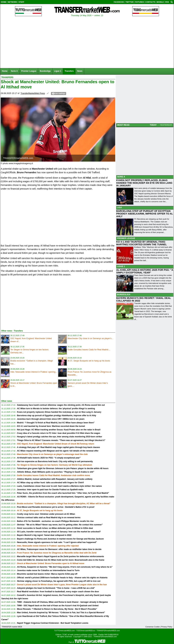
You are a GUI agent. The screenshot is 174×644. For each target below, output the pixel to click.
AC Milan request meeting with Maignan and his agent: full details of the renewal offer (58, 451)
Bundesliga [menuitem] (45, 71)
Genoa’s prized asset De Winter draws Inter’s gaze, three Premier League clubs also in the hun (62, 585)
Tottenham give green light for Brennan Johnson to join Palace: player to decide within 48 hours (63, 468)
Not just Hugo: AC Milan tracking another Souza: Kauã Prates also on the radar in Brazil (59, 430)
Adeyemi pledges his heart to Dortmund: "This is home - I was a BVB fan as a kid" (56, 588)
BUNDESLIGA (124, 295)
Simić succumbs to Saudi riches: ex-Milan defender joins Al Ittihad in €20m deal (55, 528)
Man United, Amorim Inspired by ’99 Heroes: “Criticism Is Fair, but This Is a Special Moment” (61, 613)
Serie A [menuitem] (14, 71)
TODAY (153, 125)
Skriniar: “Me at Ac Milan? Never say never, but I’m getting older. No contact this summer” (60, 525)
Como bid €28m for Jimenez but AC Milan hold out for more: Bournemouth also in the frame (61, 560)
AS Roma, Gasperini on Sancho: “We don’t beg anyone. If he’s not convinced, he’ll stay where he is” (65, 567)
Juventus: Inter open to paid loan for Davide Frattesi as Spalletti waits (50, 490)
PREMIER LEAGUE (126, 238)
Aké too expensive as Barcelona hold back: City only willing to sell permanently (55, 461)
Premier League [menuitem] (29, 71)
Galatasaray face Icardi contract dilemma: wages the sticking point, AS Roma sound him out (61, 405)
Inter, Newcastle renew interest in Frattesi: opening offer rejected (48, 546)
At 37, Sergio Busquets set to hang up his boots (89, 361)
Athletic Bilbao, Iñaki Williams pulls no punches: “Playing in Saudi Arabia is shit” (56, 472)
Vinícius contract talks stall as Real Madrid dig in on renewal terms (49, 518)
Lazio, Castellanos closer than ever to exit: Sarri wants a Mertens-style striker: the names (59, 486)
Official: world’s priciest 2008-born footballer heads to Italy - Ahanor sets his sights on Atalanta (62, 578)
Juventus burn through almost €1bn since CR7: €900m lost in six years (51, 419)
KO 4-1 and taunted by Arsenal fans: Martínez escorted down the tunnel (51, 426)
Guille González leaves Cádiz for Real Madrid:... (89, 350)
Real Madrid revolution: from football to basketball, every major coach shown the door (58, 592)
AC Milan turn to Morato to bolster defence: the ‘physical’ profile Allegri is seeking (56, 409)
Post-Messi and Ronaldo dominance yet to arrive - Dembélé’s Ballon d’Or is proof (56, 507)
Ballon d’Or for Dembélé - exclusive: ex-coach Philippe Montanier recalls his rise (55, 521)
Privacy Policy (167, 627)
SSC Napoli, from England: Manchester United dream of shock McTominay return (56, 444)
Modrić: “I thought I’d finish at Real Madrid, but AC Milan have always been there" (56, 423)
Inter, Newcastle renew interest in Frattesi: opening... (34, 372)
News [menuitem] (80, 71)
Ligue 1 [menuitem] (58, 71)
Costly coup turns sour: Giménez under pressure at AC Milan (46, 514)
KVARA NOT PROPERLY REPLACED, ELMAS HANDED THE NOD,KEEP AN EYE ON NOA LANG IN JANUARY (144, 183)
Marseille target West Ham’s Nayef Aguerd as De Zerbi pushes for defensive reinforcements (61, 556)
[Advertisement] (26, 302)
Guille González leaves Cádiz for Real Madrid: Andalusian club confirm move (54, 475)
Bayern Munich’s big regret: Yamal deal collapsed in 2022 (44, 535)
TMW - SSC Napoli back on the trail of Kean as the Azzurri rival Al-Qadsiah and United (58, 606)
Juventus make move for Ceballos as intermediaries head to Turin (48, 570)
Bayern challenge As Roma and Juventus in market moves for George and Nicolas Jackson (60, 539)
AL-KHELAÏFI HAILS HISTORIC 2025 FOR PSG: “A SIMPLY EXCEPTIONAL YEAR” (145, 271)
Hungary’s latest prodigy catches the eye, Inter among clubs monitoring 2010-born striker (60, 437)
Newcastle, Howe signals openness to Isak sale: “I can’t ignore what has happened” (57, 542)
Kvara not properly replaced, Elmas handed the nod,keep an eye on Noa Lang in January (59, 412)
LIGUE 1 (121, 266)
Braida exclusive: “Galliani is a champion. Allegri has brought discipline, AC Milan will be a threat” (64, 504)
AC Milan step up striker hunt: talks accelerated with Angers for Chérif (50, 483)
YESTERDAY (166, 125)
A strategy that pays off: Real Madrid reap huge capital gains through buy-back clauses (59, 447)
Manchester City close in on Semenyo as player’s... (90, 338)
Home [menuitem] (5, 71)
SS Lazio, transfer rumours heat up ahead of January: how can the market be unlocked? (59, 532)
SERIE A (121, 177)
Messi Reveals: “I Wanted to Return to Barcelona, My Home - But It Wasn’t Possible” (57, 609)
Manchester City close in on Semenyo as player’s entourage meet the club (52, 454)
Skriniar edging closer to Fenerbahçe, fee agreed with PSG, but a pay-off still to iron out (59, 581)
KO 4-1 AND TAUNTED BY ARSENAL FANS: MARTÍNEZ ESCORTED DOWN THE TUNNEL (142, 243)
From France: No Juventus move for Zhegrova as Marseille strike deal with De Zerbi (57, 553)
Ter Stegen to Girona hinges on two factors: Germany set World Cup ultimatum (55, 465)
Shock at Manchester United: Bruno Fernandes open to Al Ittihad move (51, 563)
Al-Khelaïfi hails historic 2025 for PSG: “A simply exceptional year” (49, 458)
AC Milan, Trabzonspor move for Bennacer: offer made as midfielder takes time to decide (59, 549)
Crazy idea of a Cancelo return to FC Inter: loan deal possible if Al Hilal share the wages (59, 433)
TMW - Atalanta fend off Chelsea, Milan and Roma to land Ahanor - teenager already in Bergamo (63, 602)
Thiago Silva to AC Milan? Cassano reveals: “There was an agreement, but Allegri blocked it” (61, 440)
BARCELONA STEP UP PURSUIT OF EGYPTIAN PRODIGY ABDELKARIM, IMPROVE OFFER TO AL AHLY (145, 214)
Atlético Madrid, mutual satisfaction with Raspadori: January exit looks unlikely (55, 479)
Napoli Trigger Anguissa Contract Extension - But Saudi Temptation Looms (53, 623)
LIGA (119, 208)
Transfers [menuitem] (69, 71)
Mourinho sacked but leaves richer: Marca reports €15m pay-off (47, 574)
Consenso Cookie (153, 627)
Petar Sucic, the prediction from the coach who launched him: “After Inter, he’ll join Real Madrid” (63, 493)
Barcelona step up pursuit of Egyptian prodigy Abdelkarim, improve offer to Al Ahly (57, 416)
